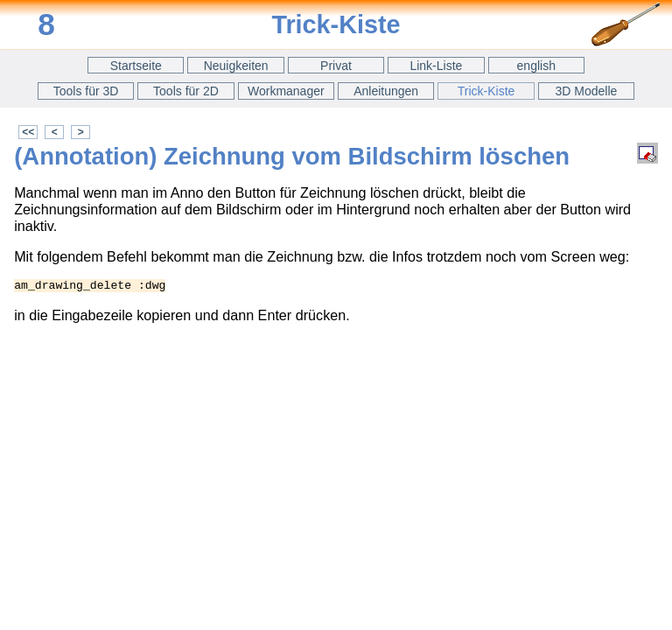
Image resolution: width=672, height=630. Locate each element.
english (536, 66)
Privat (336, 66)
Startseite (136, 66)
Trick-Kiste (486, 91)
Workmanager (286, 91)
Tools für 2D (186, 91)
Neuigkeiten (236, 66)
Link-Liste (436, 66)
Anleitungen (386, 91)
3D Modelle (587, 91)
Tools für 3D (86, 91)
